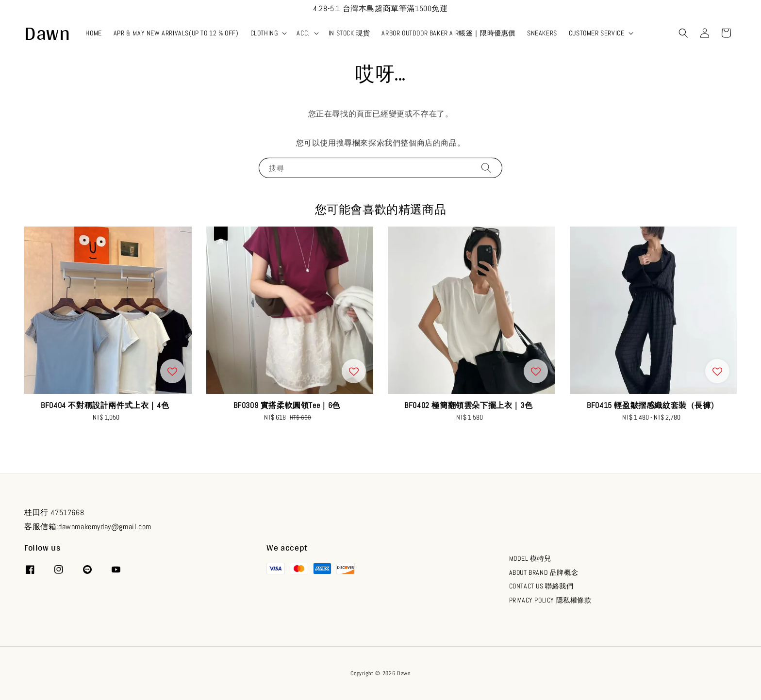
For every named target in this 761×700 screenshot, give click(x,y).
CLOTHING (264, 33)
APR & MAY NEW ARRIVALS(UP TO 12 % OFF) (176, 33)
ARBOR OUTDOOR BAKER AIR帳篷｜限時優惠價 (448, 33)
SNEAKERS (542, 33)
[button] (683, 33)
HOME (93, 33)
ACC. (303, 33)
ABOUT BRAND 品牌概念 (544, 572)
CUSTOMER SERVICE (597, 33)
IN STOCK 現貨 (349, 33)
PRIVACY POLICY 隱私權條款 (550, 600)
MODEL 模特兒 (530, 558)
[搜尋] (486, 168)
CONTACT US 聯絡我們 (541, 586)
